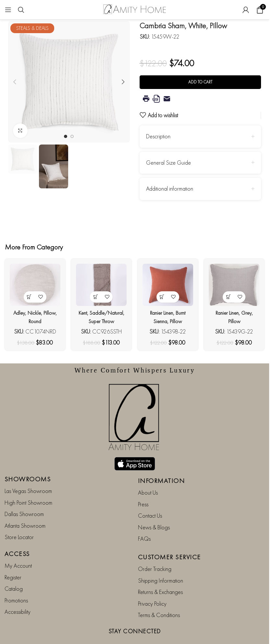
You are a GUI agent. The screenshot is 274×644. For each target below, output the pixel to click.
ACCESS (17, 538)
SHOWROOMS (28, 464)
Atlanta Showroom (25, 510)
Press (143, 489)
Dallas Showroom (24, 499)
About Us (148, 477)
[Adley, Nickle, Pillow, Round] (34, 284)
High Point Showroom (28, 487)
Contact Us (150, 500)
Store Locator (19, 521)
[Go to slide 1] (66, 136)
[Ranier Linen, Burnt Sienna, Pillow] (168, 284)
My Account (18, 550)
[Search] (21, 10)
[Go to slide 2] (72, 136)
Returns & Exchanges (160, 577)
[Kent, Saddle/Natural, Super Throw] (101, 284)
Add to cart (200, 82)
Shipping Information (161, 565)
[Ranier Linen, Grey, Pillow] (236, 284)
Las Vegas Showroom (28, 476)
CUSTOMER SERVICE (169, 542)
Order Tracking (155, 554)
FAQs (144, 523)
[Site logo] (135, 9)
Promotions (16, 585)
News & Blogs (154, 512)
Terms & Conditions (159, 599)
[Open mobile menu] (8, 10)
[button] (15, 82)
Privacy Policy (152, 588)
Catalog (14, 573)
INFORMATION (162, 465)
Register (13, 562)
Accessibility (18, 596)
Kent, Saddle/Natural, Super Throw (101, 318)
